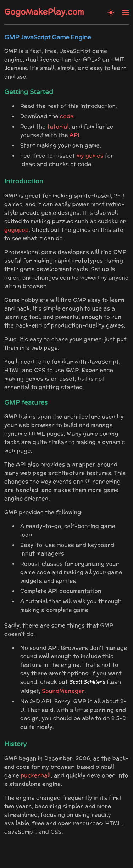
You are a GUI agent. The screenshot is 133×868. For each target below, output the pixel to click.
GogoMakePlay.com (44, 12)
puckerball (36, 775)
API (74, 135)
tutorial (58, 126)
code (67, 116)
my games (90, 155)
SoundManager (63, 691)
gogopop (16, 230)
